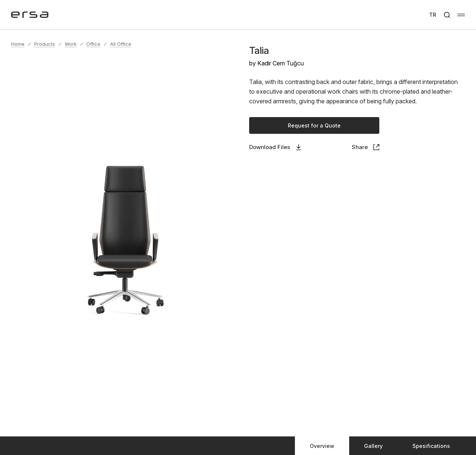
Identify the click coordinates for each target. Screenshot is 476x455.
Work (71, 44)
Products (45, 44)
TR (433, 15)
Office (93, 44)
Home (18, 44)
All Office (121, 44)
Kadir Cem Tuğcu (281, 63)
